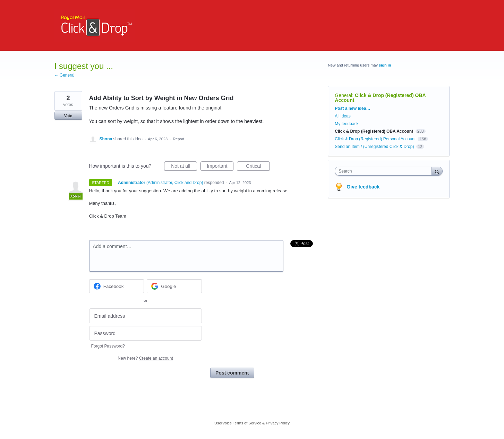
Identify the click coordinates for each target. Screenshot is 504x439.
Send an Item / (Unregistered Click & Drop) (374, 147)
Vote (68, 116)
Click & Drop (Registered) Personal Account (375, 139)
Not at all (184, 167)
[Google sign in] (174, 286)
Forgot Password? (108, 346)
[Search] (437, 171)
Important (220, 167)
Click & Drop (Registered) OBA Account (380, 98)
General (343, 95)
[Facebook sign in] (117, 286)
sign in (385, 65)
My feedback (347, 124)
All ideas (343, 116)
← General (65, 75)
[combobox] (385, 171)
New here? (145, 358)
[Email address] (146, 316)
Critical (258, 167)
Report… (180, 139)
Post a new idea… (352, 108)
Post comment (232, 373)
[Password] (146, 333)
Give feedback (363, 187)
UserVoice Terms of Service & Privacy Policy (252, 423)
